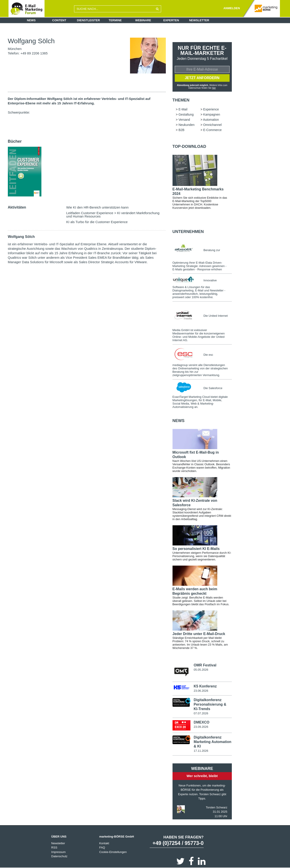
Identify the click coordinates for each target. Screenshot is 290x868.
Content (59, 20)
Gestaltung (186, 114)
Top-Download (189, 146)
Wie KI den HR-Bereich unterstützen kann (97, 207)
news (179, 421)
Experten (171, 20)
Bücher (15, 141)
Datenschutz (59, 856)
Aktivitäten (17, 207)
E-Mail (183, 109)
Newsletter (199, 20)
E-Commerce (212, 130)
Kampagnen (212, 114)
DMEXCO (201, 722)
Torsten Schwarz (217, 807)
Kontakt (104, 843)
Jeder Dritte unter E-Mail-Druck (199, 634)
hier (214, 88)
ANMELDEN (232, 8)
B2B (181, 130)
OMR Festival (205, 665)
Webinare (143, 20)
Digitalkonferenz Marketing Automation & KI (212, 742)
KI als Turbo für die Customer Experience (97, 222)
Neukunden (187, 125)
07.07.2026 (201, 713)
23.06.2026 (201, 691)
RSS (54, 848)
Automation (211, 120)
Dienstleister (88, 20)
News (31, 20)
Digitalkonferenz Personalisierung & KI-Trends (210, 704)
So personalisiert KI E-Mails (196, 549)
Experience (211, 109)
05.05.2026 (201, 670)
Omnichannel (212, 125)
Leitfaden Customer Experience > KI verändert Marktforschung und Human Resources (113, 215)
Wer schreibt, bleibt (202, 776)
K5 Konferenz (205, 686)
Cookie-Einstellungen (113, 852)
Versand (184, 120)
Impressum (58, 852)
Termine (115, 20)
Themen (181, 100)
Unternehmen (188, 232)
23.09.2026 (201, 727)
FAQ (102, 848)
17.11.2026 (201, 751)
